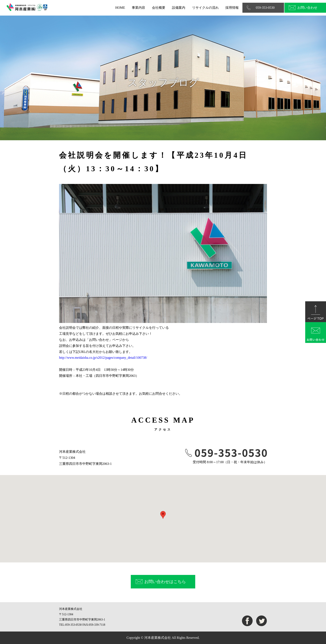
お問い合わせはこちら (165, 582)
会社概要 (159, 8)
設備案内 (179, 8)
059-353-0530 (265, 8)
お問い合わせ (307, 8)
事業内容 (138, 8)
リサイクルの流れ (205, 8)
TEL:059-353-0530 (70, 625)
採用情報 (232, 8)
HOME (120, 8)
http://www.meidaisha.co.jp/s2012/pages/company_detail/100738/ (103, 358)
